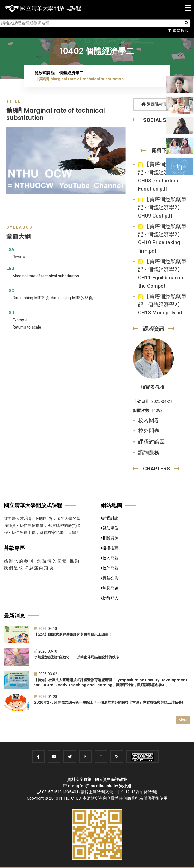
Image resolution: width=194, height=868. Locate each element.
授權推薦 (110, 548)
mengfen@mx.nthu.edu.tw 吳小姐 (100, 786)
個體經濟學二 (71, 73)
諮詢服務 (149, 452)
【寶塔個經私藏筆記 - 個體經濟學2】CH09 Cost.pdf (162, 207)
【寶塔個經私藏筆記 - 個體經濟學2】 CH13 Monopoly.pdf (162, 305)
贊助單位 (110, 528)
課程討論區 (151, 442)
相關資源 (110, 538)
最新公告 (110, 578)
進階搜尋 (178, 30)
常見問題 (110, 588)
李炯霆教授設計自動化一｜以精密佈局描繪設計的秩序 (77, 657)
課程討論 (110, 518)
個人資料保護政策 (111, 780)
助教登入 (110, 598)
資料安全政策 (79, 780)
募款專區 (14, 548)
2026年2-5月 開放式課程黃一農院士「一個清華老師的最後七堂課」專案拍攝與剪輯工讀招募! (108, 702)
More (183, 720)
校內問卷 (149, 420)
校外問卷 (149, 431)
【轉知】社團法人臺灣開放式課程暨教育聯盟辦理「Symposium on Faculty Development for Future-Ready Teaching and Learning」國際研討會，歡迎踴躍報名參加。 (111, 682)
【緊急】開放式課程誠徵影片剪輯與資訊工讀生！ (73, 634)
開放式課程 (44, 73)
